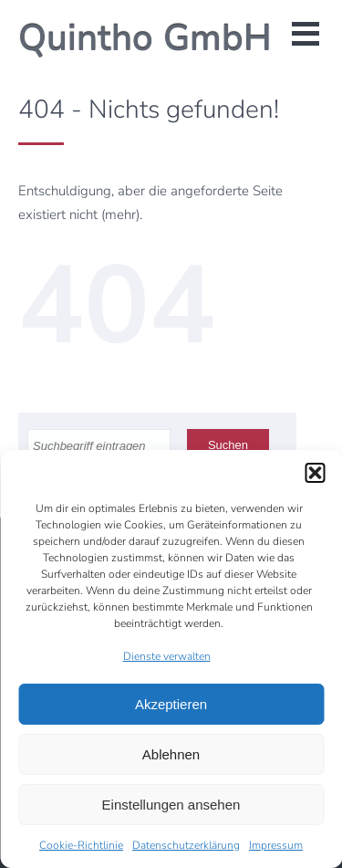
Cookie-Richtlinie (81, 845)
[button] (315, 473)
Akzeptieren (171, 704)
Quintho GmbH (145, 38)
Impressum (276, 845)
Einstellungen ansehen (171, 805)
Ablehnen (171, 754)
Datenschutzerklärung (186, 845)
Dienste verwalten (167, 656)
